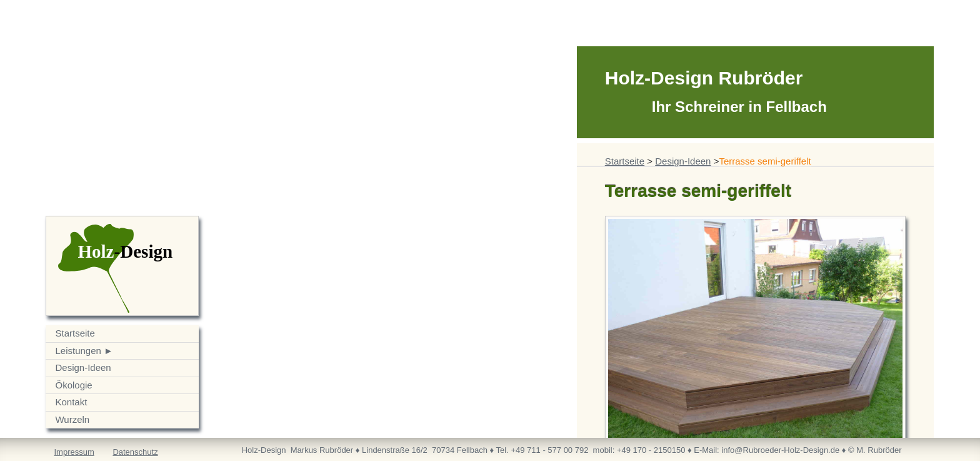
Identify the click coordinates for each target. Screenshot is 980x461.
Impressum (74, 452)
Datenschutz (135, 452)
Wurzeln (72, 419)
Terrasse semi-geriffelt (765, 161)
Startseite (75, 333)
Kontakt (71, 402)
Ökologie (73, 385)
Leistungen (78, 351)
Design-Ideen (83, 367)
